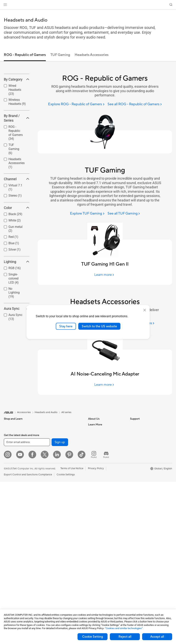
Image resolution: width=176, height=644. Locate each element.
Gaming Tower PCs (15, 529)
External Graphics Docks (59, 436)
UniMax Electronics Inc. (101, 465)
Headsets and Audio (57, 535)
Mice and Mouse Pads (58, 529)
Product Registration (100, 488)
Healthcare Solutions (16, 436)
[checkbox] (17, 118)
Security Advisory (98, 506)
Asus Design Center (141, 454)
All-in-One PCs (12, 518)
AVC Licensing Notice (142, 471)
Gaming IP (51, 587)
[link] (88, 5)
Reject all (125, 637)
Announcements (97, 436)
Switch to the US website (99, 326)
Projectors (10, 512)
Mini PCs (9, 541)
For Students (11, 471)
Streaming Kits (54, 540)
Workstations (11, 546)
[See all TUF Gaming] (124, 214)
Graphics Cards (13, 570)
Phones (8, 430)
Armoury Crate (139, 482)
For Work (9, 460)
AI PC (133, 442)
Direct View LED (13, 500)
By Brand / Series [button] (17, 146)
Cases (7, 576)
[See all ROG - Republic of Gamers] (135, 104)
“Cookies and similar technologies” (124, 628)
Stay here (66, 326)
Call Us (92, 500)
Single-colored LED (14, 307)
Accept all (157, 637)
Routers (50, 459)
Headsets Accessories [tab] (92, 55)
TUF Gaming (14, 177)
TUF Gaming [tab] (60, 55)
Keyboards (51, 523)
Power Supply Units (15, 587)
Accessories (11, 442)
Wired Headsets (15, 118)
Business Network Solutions (61, 482)
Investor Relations (98, 442)
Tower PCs (10, 523)
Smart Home (52, 511)
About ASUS (95, 424)
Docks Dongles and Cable (60, 564)
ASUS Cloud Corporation (103, 459)
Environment (137, 430)
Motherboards (12, 564)
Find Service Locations (101, 482)
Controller (51, 575)
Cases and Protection (57, 552)
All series (66, 412)
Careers (93, 430)
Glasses (8, 506)
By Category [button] (17, 107)
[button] (5, 5)
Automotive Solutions (142, 465)
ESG (133, 424)
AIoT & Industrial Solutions (60, 494)
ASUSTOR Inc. (96, 453)
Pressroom (94, 448)
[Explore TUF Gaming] (87, 214)
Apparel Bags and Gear (58, 546)
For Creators (11, 465)
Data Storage (53, 430)
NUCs (7, 535)
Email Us (93, 494)
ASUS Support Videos (101, 511)
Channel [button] (17, 207)
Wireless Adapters (56, 471)
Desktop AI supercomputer (61, 500)
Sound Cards (53, 448)
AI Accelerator (53, 442)
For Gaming (10, 477)
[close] (145, 310)
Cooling (8, 581)
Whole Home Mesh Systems (61, 465)
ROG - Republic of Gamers (16, 161)
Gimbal (49, 581)
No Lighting (14, 321)
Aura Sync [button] (17, 337)
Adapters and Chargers (59, 558)
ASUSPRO (136, 459)
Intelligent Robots (55, 488)
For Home (10, 454)
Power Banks (53, 569)
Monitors (9, 494)
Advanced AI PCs (140, 448)
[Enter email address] (27, 604)
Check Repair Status (100, 477)
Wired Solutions (54, 477)
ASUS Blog (136, 477)
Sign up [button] (60, 604)
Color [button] (17, 236)
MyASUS (93, 517)
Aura (133, 488)
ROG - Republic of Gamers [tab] (25, 55)
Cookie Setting (93, 637)
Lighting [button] (17, 290)
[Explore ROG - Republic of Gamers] (76, 104)
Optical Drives (53, 424)
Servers (50, 506)
